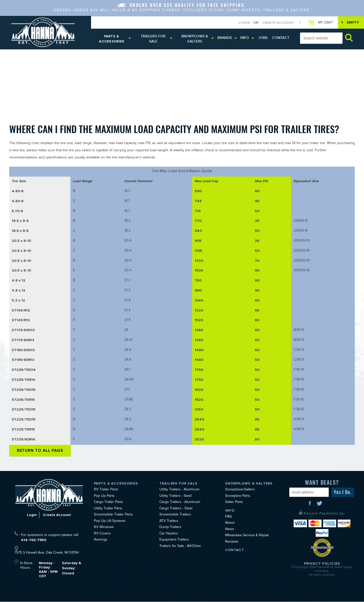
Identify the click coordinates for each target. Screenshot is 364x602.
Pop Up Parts (104, 497)
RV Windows (104, 528)
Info (245, 38)
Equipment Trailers (174, 541)
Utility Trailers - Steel (175, 497)
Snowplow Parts (238, 497)
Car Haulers (169, 534)
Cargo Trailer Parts (108, 503)
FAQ (228, 517)
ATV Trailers (169, 522)
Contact (281, 38)
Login (244, 23)
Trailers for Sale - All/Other (180, 547)
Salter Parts (234, 503)
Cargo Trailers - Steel (176, 509)
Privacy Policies (322, 564)
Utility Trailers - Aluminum (179, 490)
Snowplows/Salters (240, 490)
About (230, 524)
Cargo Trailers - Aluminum (180, 503)
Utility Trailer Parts (108, 509)
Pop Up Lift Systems (110, 522)
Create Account (278, 23)
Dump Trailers (170, 528)
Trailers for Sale (153, 39)
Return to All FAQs (41, 451)
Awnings (101, 541)
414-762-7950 (34, 540)
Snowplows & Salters (195, 39)
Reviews (232, 542)
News (230, 530)
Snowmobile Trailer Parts (113, 515)
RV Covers (102, 534)
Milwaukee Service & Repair (247, 536)
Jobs (263, 38)
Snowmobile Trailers (175, 515)
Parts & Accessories (112, 39)
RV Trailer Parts (106, 490)
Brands (225, 38)
